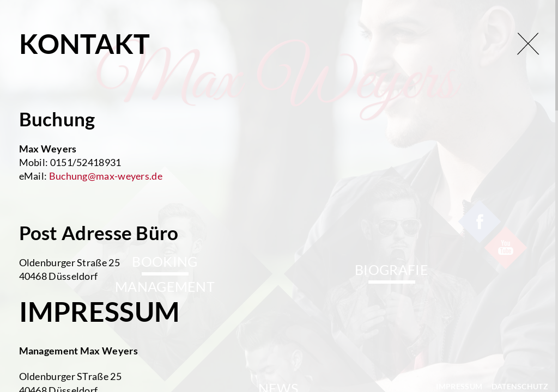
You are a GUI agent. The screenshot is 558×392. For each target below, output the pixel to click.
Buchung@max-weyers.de (106, 176)
